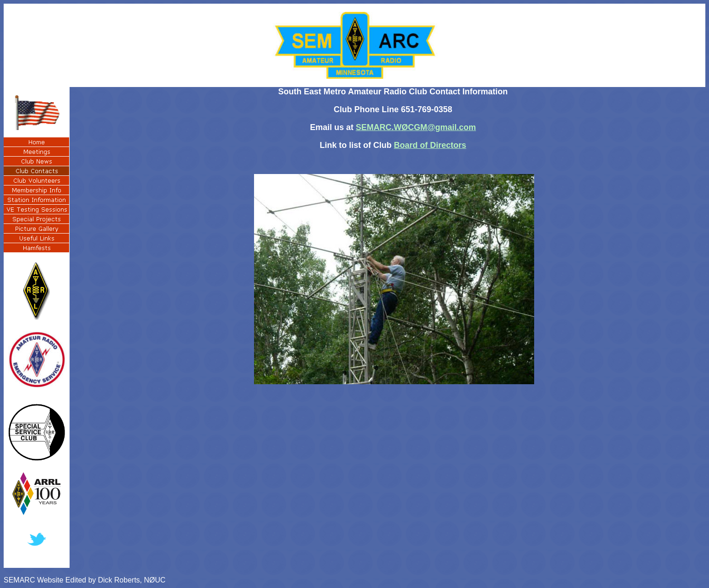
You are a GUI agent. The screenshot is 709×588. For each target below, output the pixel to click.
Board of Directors (430, 145)
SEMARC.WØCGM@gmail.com (416, 127)
